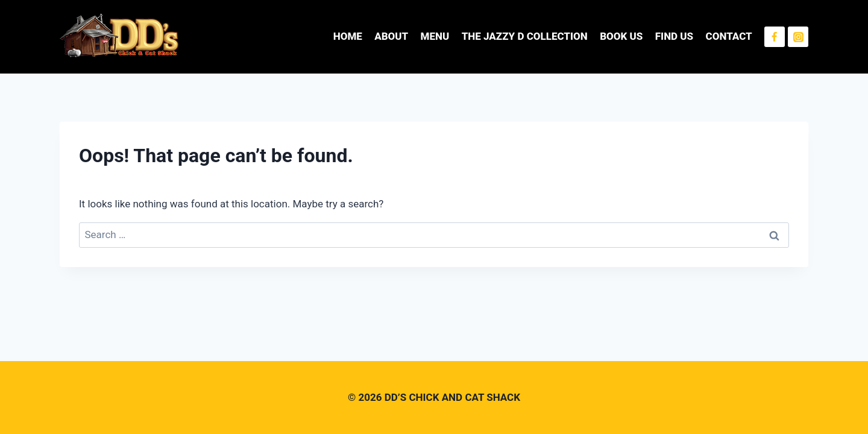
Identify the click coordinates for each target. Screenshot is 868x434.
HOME (348, 36)
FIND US (674, 36)
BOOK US (621, 36)
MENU (435, 36)
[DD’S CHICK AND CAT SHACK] (120, 37)
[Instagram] (798, 37)
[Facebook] (775, 37)
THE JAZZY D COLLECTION (525, 36)
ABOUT (391, 36)
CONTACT (729, 36)
